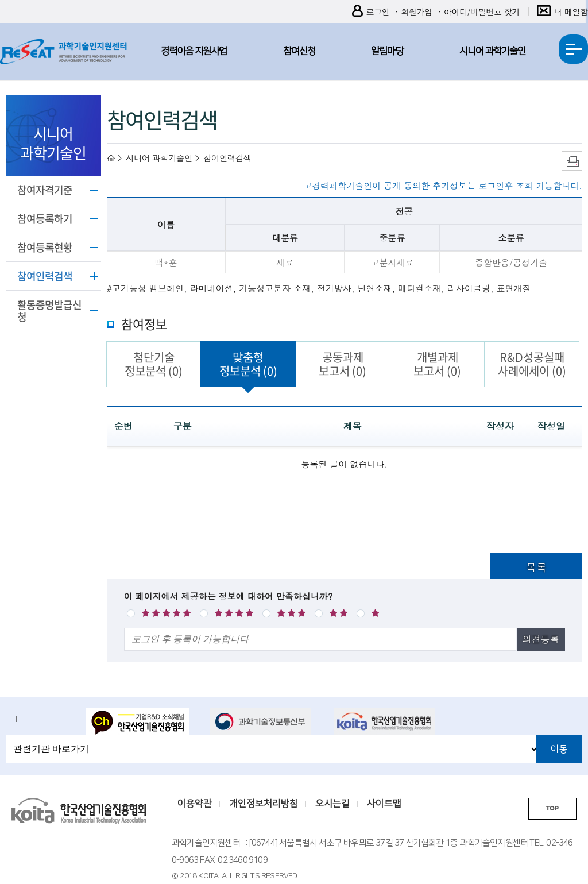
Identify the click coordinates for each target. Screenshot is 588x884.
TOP (552, 808)
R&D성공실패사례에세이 (532, 364)
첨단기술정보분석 (154, 364)
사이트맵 (384, 804)
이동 (559, 749)
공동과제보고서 (343, 364)
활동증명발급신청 (49, 311)
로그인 (371, 12)
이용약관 (195, 804)
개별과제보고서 (437, 364)
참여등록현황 (45, 247)
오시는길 (332, 804)
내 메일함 (562, 12)
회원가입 (416, 11)
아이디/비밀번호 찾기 (482, 11)
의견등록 (541, 639)
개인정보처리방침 (264, 804)
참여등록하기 (45, 219)
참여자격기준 (45, 190)
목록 (536, 567)
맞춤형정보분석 (248, 364)
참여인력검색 (45, 276)
